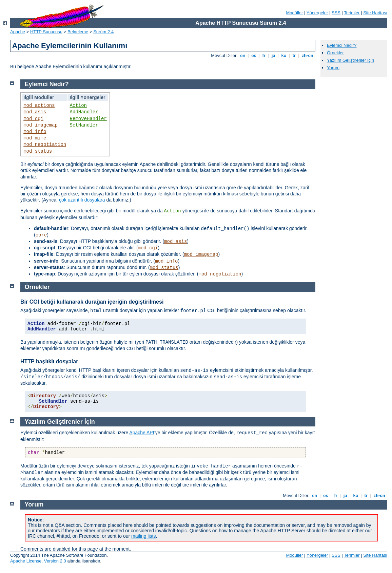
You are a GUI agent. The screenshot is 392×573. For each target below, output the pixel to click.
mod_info (35, 132)
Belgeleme (78, 32)
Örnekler (335, 53)
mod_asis (35, 112)
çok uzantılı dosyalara (82, 200)
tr (294, 55)
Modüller (295, 13)
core (41, 235)
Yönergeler (317, 13)
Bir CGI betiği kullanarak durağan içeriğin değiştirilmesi (92, 302)
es (254, 55)
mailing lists (143, 536)
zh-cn (307, 55)
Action (78, 106)
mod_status (38, 151)
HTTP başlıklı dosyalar (49, 361)
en (243, 55)
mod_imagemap (41, 125)
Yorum (333, 68)
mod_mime (35, 138)
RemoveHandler (88, 119)
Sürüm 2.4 (103, 32)
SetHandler (84, 125)
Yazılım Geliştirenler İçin (350, 60)
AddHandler (84, 112)
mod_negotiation (45, 145)
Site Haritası (375, 13)
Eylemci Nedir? (342, 45)
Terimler (352, 13)
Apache (18, 32)
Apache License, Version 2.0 (38, 561)
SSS (336, 13)
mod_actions (39, 106)
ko (284, 55)
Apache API (142, 433)
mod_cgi (33, 119)
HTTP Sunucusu (46, 32)
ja (273, 55)
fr (264, 55)
